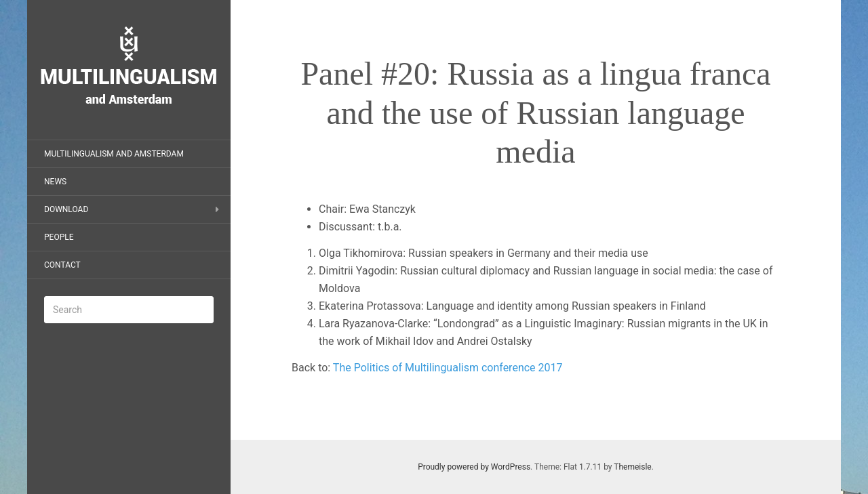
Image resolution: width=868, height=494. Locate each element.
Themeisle (632, 467)
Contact (62, 265)
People (59, 237)
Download (66, 209)
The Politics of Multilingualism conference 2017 (448, 368)
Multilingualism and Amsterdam (114, 154)
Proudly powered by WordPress (474, 467)
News (55, 182)
